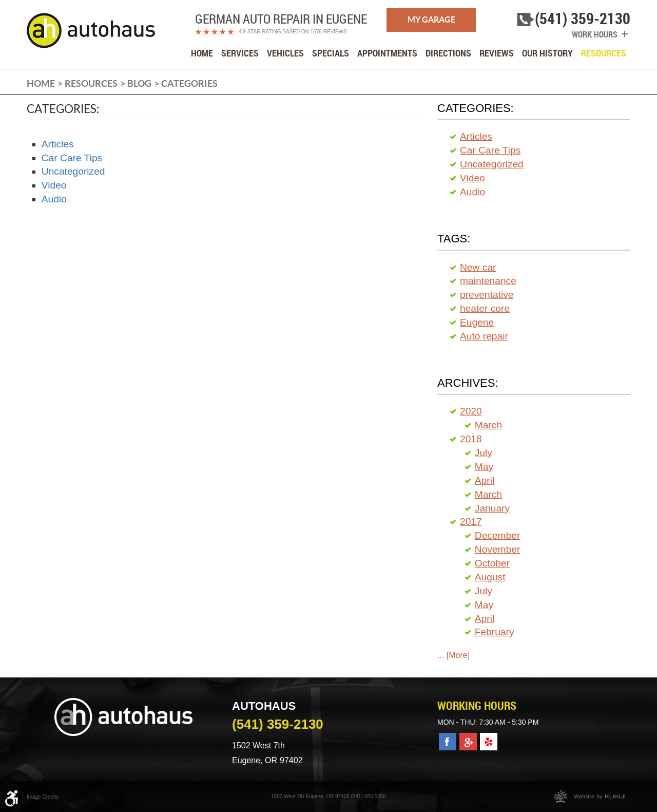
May (484, 467)
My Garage (431, 20)
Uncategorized (73, 171)
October (492, 563)
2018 (471, 439)
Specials (331, 53)
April (485, 480)
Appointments (387, 53)
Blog (139, 83)
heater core (485, 308)
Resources (604, 53)
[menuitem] (202, 53)
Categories (189, 83)
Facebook (448, 738)
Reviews (497, 53)
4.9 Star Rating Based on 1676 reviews (293, 32)
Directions (448, 53)
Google (468, 738)
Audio (54, 199)
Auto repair (484, 336)
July (484, 453)
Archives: (468, 383)
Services (240, 53)
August (490, 577)
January (492, 508)
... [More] (453, 655)
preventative (487, 295)
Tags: (454, 239)
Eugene (477, 322)
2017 (471, 522)
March (488, 425)
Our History (547, 53)
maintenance (488, 281)
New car (478, 267)
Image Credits (43, 797)
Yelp (488, 738)
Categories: (476, 108)
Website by (590, 797)
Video (54, 185)
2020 (471, 411)
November (498, 549)
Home (202, 53)
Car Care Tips (72, 158)
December (498, 535)
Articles (58, 144)
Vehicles (285, 53)
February (495, 632)
